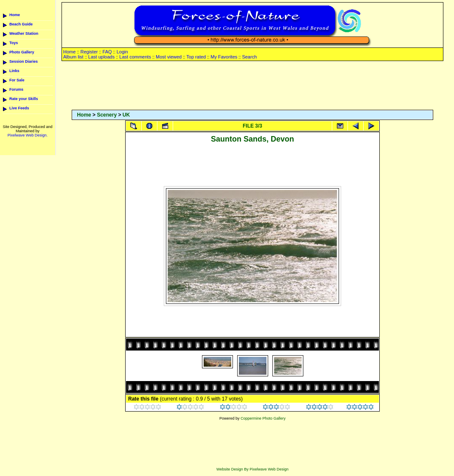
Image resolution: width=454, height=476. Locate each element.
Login (122, 52)
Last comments (135, 57)
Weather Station (24, 33)
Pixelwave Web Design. (28, 135)
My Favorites (224, 57)
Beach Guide (21, 24)
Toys (14, 43)
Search (249, 57)
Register (89, 52)
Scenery (107, 115)
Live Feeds (19, 108)
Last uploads (101, 57)
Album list (73, 57)
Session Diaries (24, 61)
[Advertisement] (252, 86)
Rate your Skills (24, 99)
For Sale (17, 80)
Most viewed (169, 57)
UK (126, 115)
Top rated (196, 57)
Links (14, 71)
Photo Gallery (22, 52)
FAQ (107, 52)
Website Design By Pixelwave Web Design (252, 469)
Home (15, 15)
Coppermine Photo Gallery (263, 418)
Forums (16, 89)
